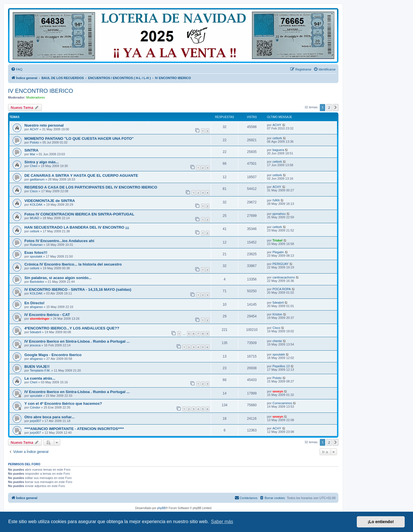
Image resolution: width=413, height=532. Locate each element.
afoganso (36, 307)
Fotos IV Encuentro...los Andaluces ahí (59, 241)
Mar (33, 154)
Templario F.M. (40, 370)
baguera (278, 150)
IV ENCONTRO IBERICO (41, 91)
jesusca (35, 345)
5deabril (278, 303)
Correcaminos (282, 403)
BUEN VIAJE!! (37, 367)
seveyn (278, 391)
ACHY (34, 129)
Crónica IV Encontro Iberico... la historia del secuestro (73, 264)
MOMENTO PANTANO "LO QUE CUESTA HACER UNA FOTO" (79, 139)
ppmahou (279, 214)
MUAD (34, 218)
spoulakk (36, 256)
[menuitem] (17, 69)
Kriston (277, 314)
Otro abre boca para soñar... (49, 417)
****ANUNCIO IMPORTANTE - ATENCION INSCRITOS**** (74, 429)
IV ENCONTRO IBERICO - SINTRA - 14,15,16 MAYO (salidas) (78, 289)
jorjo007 (35, 421)
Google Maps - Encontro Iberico (53, 355)
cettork (277, 138)
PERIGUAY (280, 264)
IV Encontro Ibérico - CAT (47, 315)
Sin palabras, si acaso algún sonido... (58, 278)
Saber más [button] (222, 522)
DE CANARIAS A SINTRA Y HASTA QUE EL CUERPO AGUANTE (81, 175)
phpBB (161, 508)
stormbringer (40, 319)
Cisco (34, 191)
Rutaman (36, 245)
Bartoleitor (37, 282)
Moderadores (36, 97)
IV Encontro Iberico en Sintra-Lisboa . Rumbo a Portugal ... (77, 341)
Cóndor (35, 407)
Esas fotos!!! (36, 253)
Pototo (34, 142)
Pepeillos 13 (281, 366)
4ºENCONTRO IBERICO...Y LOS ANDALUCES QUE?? (72, 328)
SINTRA (31, 150)
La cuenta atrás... (40, 378)
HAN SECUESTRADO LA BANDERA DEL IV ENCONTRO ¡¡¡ (77, 227)
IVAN (276, 200)
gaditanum (37, 179)
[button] (336, 107)
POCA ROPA (282, 289)
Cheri (34, 166)
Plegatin (278, 252)
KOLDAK (36, 205)
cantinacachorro (284, 277)
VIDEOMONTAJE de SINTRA (50, 201)
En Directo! (34, 303)
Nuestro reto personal (44, 125)
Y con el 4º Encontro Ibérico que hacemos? (63, 404)
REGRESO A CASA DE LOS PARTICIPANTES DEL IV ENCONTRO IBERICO (91, 187)
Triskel (277, 240)
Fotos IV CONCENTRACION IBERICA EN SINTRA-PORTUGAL (79, 214)
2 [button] (329, 107)
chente (277, 341)
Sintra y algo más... (42, 162)
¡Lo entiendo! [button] (381, 522)
